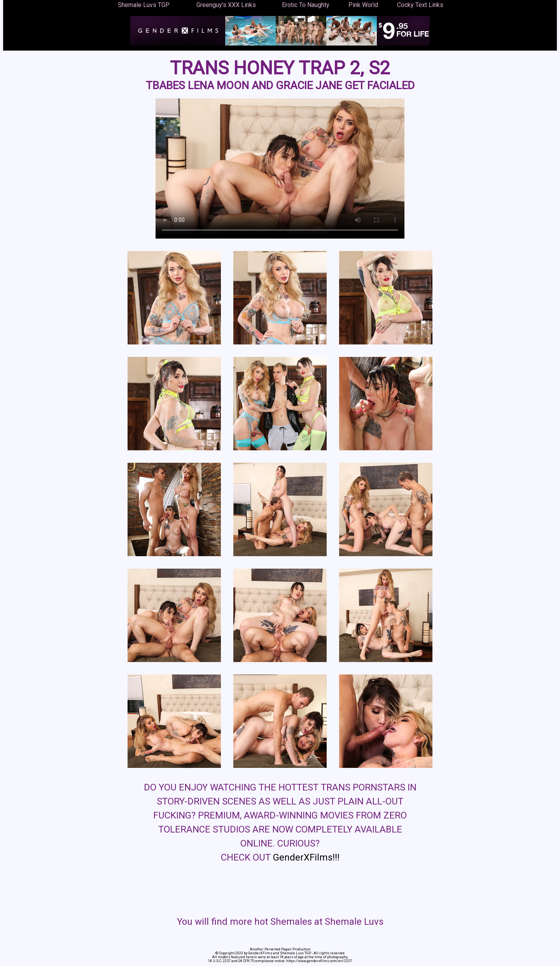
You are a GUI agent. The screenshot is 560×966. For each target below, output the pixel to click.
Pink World (363, 5)
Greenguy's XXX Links (226, 5)
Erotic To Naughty (306, 5)
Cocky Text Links (420, 5)
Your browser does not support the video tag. (280, 169)
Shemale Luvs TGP (144, 5)
